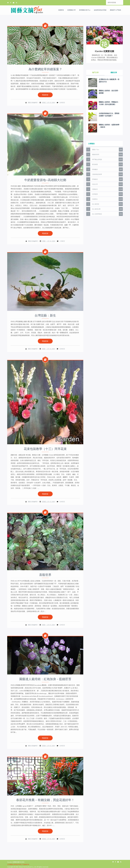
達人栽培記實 (96, 209)
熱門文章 (95, 72)
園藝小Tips (96, 149)
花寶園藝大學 (71, 10)
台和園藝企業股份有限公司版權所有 (18, 864)
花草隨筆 (95, 194)
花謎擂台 (95, 199)
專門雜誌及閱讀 (97, 159)
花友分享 (95, 184)
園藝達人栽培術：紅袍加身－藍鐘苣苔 (45, 679)
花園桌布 (95, 189)
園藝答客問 (96, 154)
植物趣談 (95, 169)
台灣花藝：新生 (45, 315)
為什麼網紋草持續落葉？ (45, 69)
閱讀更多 (45, 95)
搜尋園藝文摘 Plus (85, 10)
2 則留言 (62, 241)
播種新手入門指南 (115, 10)
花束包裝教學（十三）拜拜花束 (45, 449)
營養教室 (95, 179)
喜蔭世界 (45, 575)
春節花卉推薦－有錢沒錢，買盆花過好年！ (45, 800)
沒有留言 (62, 103)
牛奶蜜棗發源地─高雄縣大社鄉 (45, 180)
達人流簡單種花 (97, 214)
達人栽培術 (96, 204)
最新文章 (114, 72)
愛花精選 (95, 164)
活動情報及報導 (97, 174)
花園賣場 (61, 10)
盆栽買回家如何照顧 (100, 10)
